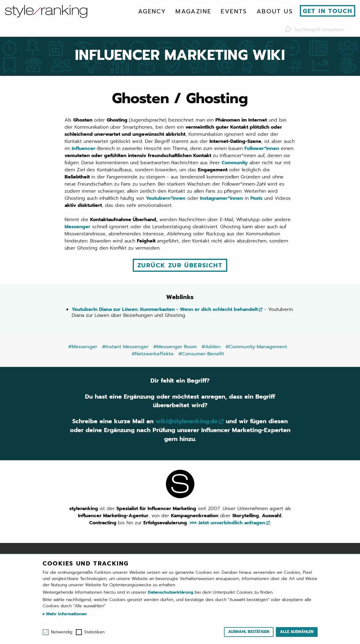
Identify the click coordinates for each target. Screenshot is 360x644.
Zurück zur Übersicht (180, 265)
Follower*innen (262, 148)
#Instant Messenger (125, 346)
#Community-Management (256, 346)
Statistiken (94, 632)
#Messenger (83, 346)
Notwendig (62, 632)
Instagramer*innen (221, 198)
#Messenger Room (175, 346)
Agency (152, 11)
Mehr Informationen (66, 614)
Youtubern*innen (166, 198)
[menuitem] (152, 11)
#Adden (211, 346)
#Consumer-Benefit (201, 354)
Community (235, 163)
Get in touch (328, 11)
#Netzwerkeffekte (153, 354)
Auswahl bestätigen (249, 632)
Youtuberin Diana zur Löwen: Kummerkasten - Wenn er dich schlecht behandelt (165, 309)
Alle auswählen (297, 632)
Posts (256, 198)
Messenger (77, 227)
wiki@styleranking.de (187, 421)
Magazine (193, 11)
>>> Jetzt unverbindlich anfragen (227, 523)
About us (275, 11)
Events (234, 11)
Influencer (84, 148)
